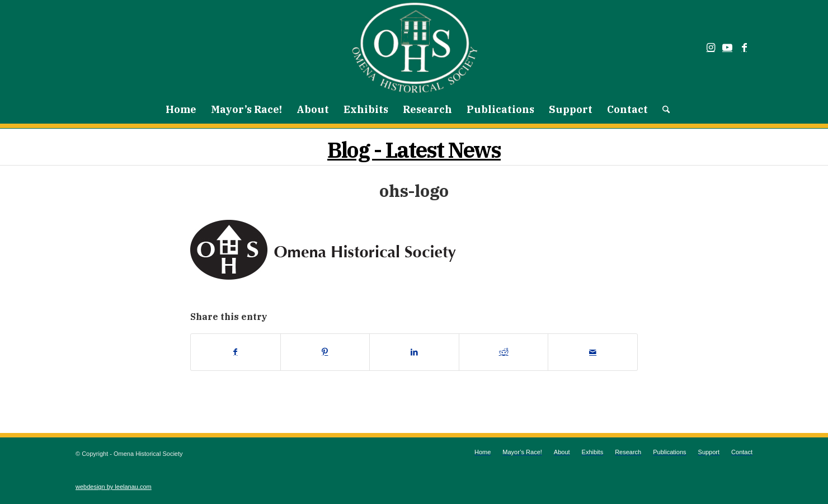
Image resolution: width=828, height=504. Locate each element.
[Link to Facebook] (744, 48)
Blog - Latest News (414, 150)
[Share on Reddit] (504, 352)
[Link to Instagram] (711, 48)
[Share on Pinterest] (325, 352)
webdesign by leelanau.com (114, 487)
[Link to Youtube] (727, 48)
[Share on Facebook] (236, 352)
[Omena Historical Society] (414, 48)
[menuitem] (181, 110)
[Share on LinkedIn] (414, 352)
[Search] (662, 110)
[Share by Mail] (593, 352)
